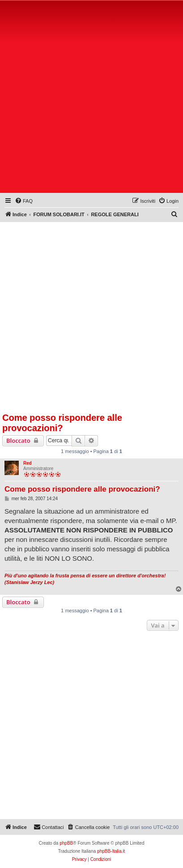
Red (28, 463)
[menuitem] (24, 201)
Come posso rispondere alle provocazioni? (62, 423)
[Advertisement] (91, 98)
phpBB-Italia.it (111, 851)
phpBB (66, 843)
